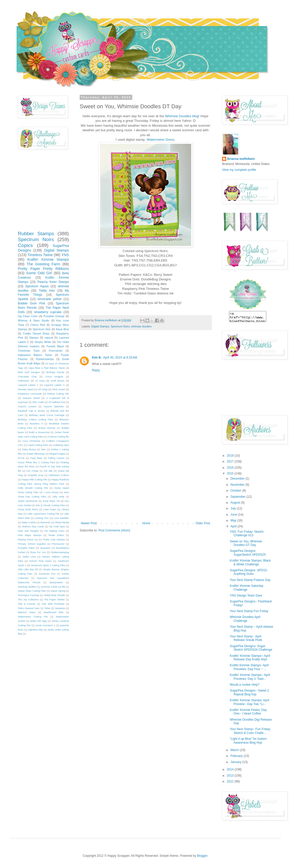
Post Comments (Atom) (114, 530)
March (235, 750)
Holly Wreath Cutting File (33, 488)
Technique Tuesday (28, 595)
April (234, 526)
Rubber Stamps (36, 234)
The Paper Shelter (54, 599)
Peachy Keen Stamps (53, 282)
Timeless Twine (40, 255)
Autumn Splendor (54, 406)
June (234, 515)
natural (49, 338)
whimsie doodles (141, 326)
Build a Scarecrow (39, 432)
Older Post (203, 523)
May (234, 520)
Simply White (43, 342)
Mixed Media (62, 522)
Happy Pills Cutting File (34, 479)
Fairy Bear (36, 458)
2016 (231, 468)
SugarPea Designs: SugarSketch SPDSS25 (248, 553)
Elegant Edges (57, 454)
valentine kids (35, 630)
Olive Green (59, 389)
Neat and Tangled (28, 531)
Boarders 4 (36, 424)
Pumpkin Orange (54, 316)
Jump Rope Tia (51, 501)
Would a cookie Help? (245, 685)
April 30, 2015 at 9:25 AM (120, 358)
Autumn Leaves (27, 406)
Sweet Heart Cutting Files (32, 591)
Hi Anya (40, 381)
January (236, 762)
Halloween (24, 381)
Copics (25, 245)
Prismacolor (58, 544)
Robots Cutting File (58, 394)
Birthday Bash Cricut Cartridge (47, 415)
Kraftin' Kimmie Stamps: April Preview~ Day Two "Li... (249, 702)
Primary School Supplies (32, 544)
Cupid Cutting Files (38, 445)
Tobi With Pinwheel (53, 604)
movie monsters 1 (45, 625)
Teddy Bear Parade (54, 595)
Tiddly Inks (47, 291)
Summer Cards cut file (53, 587)
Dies (44, 449)
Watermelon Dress (160, 140)
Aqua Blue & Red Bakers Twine (47, 368)
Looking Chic (42, 518)
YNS (65, 255)
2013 (231, 776)
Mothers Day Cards (33, 526)
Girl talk (48, 471)
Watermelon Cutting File (33, 617)
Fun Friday (32, 471)
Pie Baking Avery (54, 531)
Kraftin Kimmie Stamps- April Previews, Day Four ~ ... (249, 667)
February (237, 756)
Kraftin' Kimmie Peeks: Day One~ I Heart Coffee (248, 712)
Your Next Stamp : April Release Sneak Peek (246, 638)
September (238, 497)
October (236, 491)
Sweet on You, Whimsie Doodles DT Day (246, 543)
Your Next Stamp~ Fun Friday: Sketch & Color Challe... (250, 731)
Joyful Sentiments (28, 501)
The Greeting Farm (43, 264)
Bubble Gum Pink (32, 303)
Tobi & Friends (27, 604)
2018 (231, 456)
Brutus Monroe (47, 428)
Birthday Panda (55, 372)
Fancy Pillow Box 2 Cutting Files (36, 462)
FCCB (21, 458)
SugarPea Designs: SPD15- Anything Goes (249, 572)
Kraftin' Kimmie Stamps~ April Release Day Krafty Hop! (250, 658)
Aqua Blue (62, 329)
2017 (231, 461)
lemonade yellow (50, 299)
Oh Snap (43, 389)
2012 (231, 781)
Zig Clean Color (28, 316)
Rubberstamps (45, 359)
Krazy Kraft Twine (28, 509)
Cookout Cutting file (58, 437)
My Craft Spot (57, 526)
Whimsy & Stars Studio (34, 320)
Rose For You (38, 552)
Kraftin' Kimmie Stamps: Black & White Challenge (250, 562)
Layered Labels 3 (54, 385)
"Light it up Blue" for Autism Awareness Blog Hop (248, 741)
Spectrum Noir (42, 329)
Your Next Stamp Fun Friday (249, 611)
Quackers (45, 548)
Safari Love (29, 557)
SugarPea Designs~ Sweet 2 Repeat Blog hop (249, 692)
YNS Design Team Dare (246, 596)
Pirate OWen (56, 535)
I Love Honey (51, 492)
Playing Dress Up (28, 539)
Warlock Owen (27, 612)
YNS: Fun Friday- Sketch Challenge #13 (247, 533)
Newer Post (89, 523)
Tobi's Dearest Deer (29, 608)
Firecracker (56, 351)
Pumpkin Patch (26, 548)
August (236, 503)
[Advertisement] (145, 483)
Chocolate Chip (27, 377)
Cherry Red (38, 325)
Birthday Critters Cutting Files (35, 419)
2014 (231, 769)
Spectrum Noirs (120, 326)
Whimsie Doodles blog (182, 116)
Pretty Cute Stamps (54, 539)
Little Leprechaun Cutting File (43, 514)
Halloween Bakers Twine (35, 355)
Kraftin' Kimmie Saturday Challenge (247, 588)
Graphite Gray (36, 475)
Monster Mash (26, 389)
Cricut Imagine (54, 377)
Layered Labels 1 (28, 385)
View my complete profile (239, 170)
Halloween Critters (59, 475)
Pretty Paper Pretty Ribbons (43, 269)
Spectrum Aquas (37, 286)
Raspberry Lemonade (30, 394)
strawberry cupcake (48, 312)
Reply (96, 370)
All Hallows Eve (57, 402)
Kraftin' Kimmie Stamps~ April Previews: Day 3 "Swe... (250, 677)
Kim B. (97, 358)
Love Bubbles (61, 518)
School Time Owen (41, 561)
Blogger (202, 856)
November (238, 485)
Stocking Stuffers (27, 587)
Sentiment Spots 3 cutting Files (48, 565)
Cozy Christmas (31, 441)
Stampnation (56, 582)
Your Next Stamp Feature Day (250, 580)
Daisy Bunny (29, 449)
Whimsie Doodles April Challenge (245, 619)
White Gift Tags (38, 621)
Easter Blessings (36, 454)
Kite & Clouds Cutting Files (50, 505)
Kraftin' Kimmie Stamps (48, 259)
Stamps (34, 338)
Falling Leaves (56, 458)
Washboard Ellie (53, 612)
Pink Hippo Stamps (30, 535)
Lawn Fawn (50, 509)
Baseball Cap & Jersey (31, 411)
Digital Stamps (100, 326)
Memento (45, 522)
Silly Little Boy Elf (28, 569)
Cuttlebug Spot (61, 445)
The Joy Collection (28, 599)
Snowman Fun (47, 574)
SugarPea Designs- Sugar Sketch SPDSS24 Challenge (251, 648)
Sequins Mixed (31, 398)
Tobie (47, 608)
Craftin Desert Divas (36, 334)
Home (146, 523)
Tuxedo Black (55, 346)
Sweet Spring (58, 591)
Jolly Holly (58, 497)
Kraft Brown (58, 381)
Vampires (60, 608)
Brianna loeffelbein (241, 159)
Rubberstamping (60, 552)
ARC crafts (38, 402)
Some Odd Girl (39, 273)
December (238, 479)
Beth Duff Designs (29, 372)
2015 (231, 473)
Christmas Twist (29, 351)
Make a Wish (29, 522)
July (234, 508)
